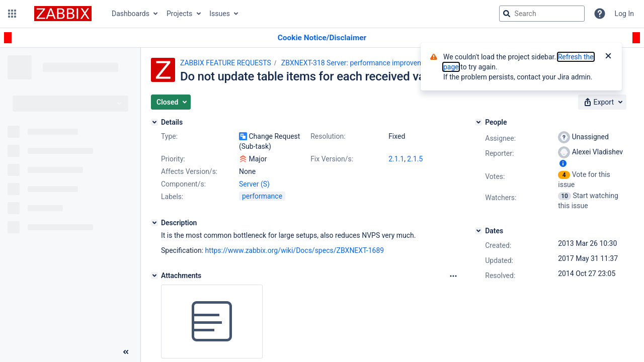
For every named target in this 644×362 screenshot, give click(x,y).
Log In (624, 14)
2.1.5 (415, 159)
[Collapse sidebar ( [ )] (126, 352)
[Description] (154, 223)
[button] (12, 14)
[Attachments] (154, 276)
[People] (478, 122)
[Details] (154, 122)
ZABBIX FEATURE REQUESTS (226, 63)
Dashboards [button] (131, 14)
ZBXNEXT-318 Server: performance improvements (359, 63)
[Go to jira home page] (63, 14)
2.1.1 (396, 159)
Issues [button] (220, 14)
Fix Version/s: (332, 159)
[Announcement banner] (322, 38)
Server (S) (254, 184)
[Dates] (478, 231)
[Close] (608, 57)
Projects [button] (179, 14)
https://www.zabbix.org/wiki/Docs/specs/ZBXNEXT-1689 (295, 250)
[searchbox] (542, 14)
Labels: (172, 197)
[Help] (600, 14)
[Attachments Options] (453, 276)
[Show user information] (563, 163)
